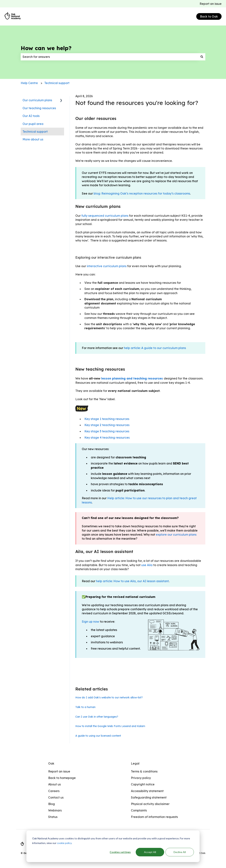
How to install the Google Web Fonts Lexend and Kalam (110, 726)
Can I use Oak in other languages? (97, 717)
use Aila (147, 565)
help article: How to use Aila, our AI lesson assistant (132, 581)
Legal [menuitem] (135, 763)
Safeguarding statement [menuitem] (149, 797)
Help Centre (29, 83)
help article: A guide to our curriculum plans (155, 348)
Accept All (150, 852)
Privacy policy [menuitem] (141, 778)
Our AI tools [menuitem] (31, 116)
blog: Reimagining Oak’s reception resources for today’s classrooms (142, 193)
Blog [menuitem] (52, 804)
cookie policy (64, 843)
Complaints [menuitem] (139, 810)
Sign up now (90, 622)
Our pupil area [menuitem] (33, 124)
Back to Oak (209, 16)
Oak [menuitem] (51, 763)
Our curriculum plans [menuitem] (37, 100)
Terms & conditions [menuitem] (144, 771)
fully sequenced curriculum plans (105, 216)
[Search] (202, 57)
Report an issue (211, 4)
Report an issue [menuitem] (59, 771)
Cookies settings (120, 852)
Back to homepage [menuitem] (62, 778)
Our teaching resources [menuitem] (39, 108)
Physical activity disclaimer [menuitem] (150, 804)
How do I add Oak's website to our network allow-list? (109, 697)
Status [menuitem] (53, 817)
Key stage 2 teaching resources (107, 425)
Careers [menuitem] (54, 791)
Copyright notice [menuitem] (143, 784)
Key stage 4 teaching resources (107, 438)
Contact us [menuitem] (56, 797)
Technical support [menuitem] (35, 132)
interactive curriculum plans (107, 266)
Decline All (180, 852)
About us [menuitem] (54, 784)
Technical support (57, 83)
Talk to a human (85, 707)
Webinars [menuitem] (55, 810)
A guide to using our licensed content (98, 736)
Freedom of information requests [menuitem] (154, 817)
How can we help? (46, 48)
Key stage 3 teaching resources (107, 431)
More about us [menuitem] (33, 139)
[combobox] (109, 57)
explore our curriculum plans (176, 535)
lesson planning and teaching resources (132, 378)
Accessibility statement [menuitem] (147, 791)
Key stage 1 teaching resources (107, 419)
